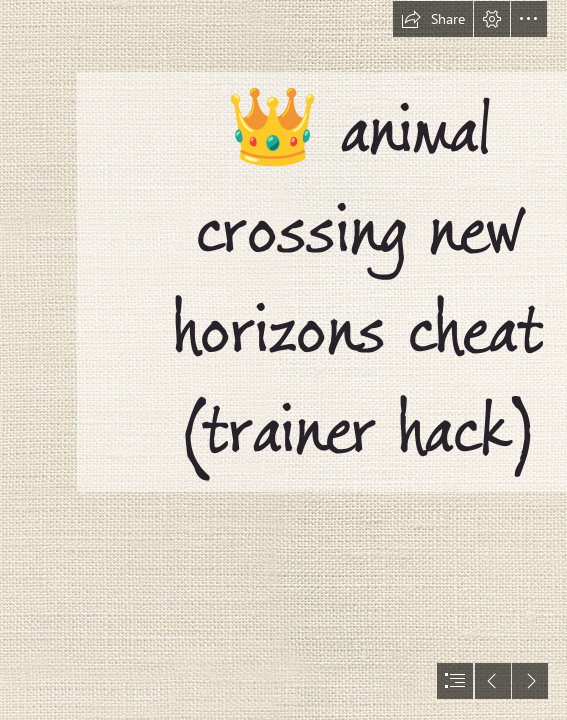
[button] (433, 19)
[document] (283, 360)
